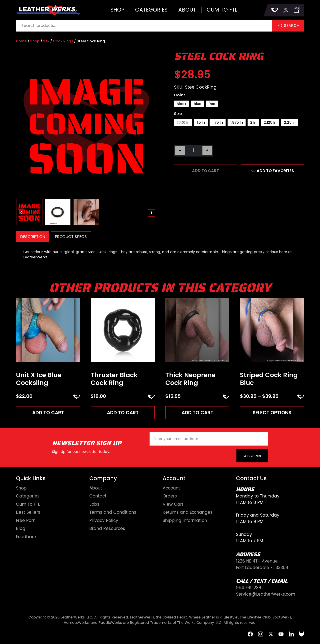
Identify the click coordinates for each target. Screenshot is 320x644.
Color (180, 95)
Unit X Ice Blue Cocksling (39, 379)
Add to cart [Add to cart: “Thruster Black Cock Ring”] (123, 413)
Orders (170, 497)
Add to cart (205, 171)
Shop (117, 10)
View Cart (173, 505)
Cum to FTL (222, 10)
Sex (46, 41)
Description (33, 237)
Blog (21, 529)
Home (21, 41)
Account (171, 488)
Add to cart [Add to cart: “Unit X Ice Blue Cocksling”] (48, 413)
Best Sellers (28, 513)
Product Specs (71, 237)
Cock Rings (63, 41)
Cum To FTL (28, 505)
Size (178, 114)
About (187, 10)
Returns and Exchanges (188, 513)
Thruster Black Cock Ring (114, 379)
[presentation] (21, 213)
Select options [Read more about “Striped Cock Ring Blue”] (272, 413)
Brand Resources (107, 529)
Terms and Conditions (113, 513)
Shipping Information (185, 521)
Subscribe (252, 456)
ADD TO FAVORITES (273, 171)
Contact (98, 497)
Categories (151, 10)
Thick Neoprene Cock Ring (190, 379)
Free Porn (26, 521)
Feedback (26, 537)
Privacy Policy (104, 521)
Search (292, 26)
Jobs (94, 505)
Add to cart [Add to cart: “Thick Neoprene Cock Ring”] (197, 413)
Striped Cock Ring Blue (269, 379)
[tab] (33, 237)
